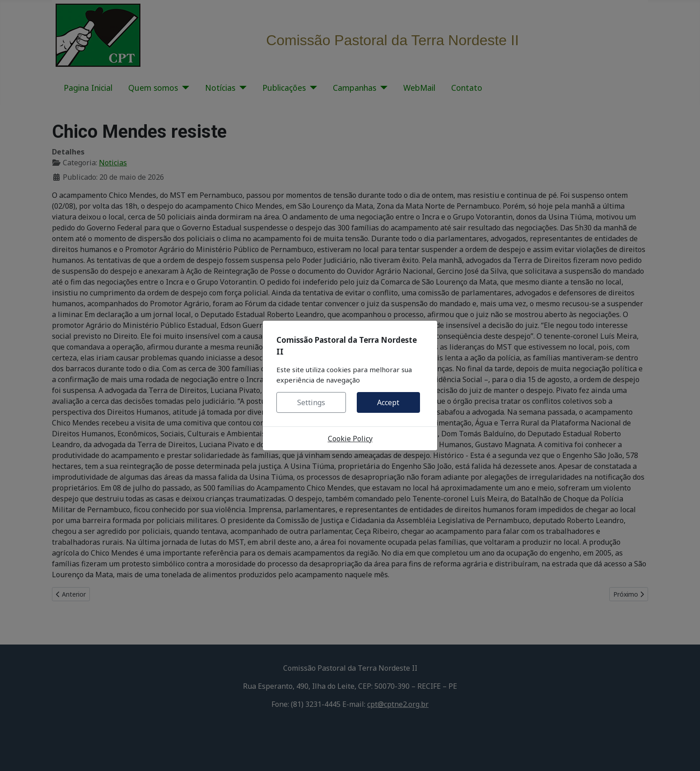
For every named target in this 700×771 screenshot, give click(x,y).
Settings (311, 402)
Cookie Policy (350, 439)
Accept (388, 402)
